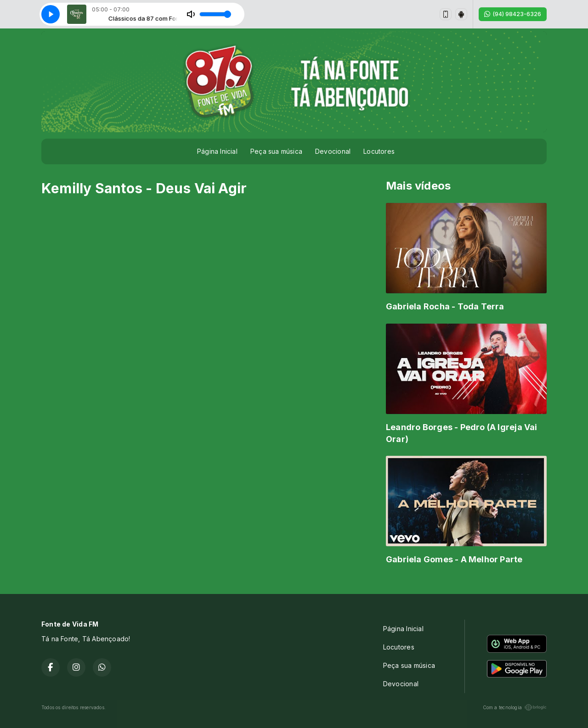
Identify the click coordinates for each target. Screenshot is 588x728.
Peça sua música (276, 151)
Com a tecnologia (515, 707)
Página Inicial (217, 151)
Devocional (333, 151)
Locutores (379, 151)
